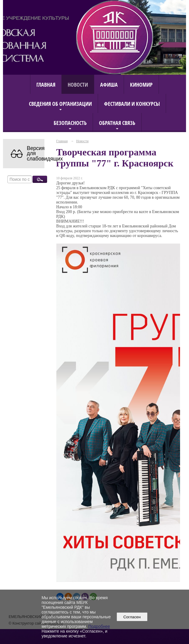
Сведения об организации (60, 104)
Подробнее (99, 626)
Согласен (132, 617)
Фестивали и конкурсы (132, 104)
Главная (46, 84)
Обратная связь (117, 123)
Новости (78, 84)
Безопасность (70, 123)
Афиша (109, 84)
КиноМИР (141, 84)
